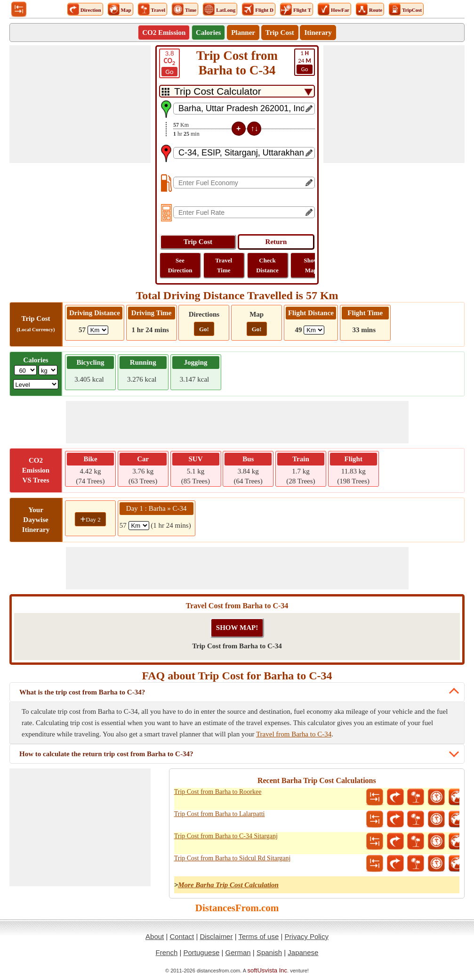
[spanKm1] (139, 526)
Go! (204, 329)
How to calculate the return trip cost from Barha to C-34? (106, 754)
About (155, 936)
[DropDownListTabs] (237, 91)
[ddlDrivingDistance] (98, 330)
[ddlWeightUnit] (48, 370)
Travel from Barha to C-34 (294, 734)
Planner (243, 33)
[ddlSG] (36, 384)
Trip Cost (280, 33)
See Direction (180, 265)
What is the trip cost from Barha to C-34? (82, 692)
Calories (208, 33)
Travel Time (224, 265)
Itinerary (318, 33)
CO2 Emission (164, 33)
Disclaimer (216, 936)
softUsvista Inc (268, 970)
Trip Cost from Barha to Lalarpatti (220, 814)
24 (305, 62)
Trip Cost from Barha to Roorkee (218, 792)
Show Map (311, 265)
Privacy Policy (307, 936)
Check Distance (267, 265)
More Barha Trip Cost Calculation (228, 885)
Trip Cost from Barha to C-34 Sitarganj (226, 836)
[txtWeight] (25, 370)
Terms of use (258, 936)
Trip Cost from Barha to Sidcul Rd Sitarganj (233, 858)
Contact (182, 936)
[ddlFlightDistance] (314, 330)
